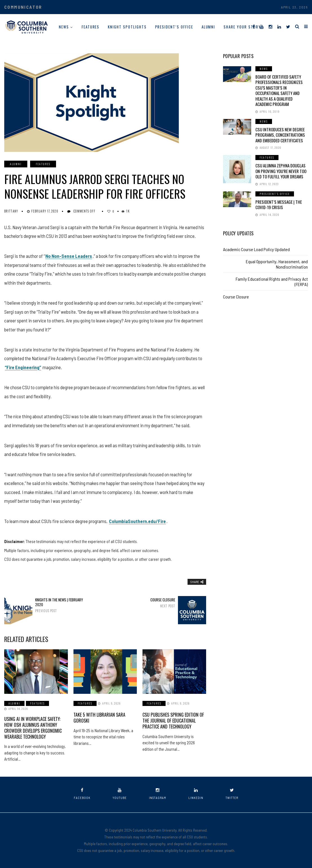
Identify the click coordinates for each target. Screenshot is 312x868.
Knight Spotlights (127, 27)
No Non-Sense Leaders (69, 256)
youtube (120, 794)
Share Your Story (242, 27)
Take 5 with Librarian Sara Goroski (99, 718)
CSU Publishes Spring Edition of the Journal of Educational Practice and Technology (173, 721)
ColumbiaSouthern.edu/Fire (137, 521)
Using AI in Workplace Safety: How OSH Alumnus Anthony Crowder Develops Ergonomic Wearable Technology (33, 728)
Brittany (11, 211)
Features (91, 27)
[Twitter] (288, 26)
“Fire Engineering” (23, 367)
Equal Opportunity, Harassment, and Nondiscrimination (277, 264)
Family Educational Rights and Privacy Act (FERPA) (272, 282)
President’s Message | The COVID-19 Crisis (279, 205)
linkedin (196, 794)
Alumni (209, 27)
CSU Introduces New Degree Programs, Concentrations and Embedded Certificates (280, 135)
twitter (232, 794)
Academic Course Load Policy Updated (256, 249)
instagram (158, 794)
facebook (82, 794)
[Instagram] (270, 26)
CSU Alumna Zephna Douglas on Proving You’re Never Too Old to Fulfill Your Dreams (281, 171)
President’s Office (174, 27)
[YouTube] (262, 26)
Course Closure (150, 603)
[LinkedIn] (279, 26)
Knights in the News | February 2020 (60, 605)
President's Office (275, 194)
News (64, 27)
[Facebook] (254, 26)
